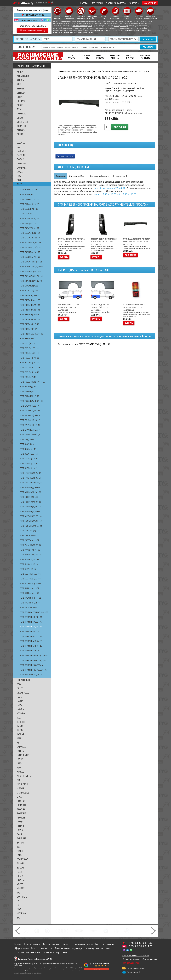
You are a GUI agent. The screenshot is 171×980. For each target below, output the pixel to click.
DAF (19, 147)
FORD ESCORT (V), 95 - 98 (30, 257)
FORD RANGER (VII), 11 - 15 (31, 555)
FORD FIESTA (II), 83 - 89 (30, 295)
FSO (19, 684)
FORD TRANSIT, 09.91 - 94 (104, 240)
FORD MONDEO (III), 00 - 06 (31, 497)
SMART (20, 855)
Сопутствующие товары (82, 944)
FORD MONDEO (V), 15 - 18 (30, 507)
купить (64, 257)
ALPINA (20, 80)
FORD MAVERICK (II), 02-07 (31, 478)
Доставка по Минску (79, 176)
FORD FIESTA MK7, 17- (29, 338)
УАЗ (19, 918)
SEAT (19, 847)
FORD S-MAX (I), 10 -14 (29, 564)
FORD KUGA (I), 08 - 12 (29, 454)
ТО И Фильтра (71, 57)
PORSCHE (21, 813)
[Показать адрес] (52, 3)
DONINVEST (22, 168)
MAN (19, 768)
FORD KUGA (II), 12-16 (29, 459)
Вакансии (110, 944)
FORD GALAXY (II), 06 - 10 (30, 415)
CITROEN (21, 130)
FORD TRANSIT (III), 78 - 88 (31, 617)
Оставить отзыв (65, 156)
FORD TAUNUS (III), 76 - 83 (31, 598)
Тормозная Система (85, 57)
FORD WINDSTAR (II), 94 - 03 (31, 675)
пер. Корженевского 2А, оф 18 (110, 188)
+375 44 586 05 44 (35, 15)
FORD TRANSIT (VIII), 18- (30, 651)
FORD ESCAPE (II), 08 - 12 (30, 233)
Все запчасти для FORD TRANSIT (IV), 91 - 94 (84, 344)
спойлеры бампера (121, 26)
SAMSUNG (22, 838)
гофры (125, 30)
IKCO (19, 718)
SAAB (19, 834)
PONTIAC (21, 809)
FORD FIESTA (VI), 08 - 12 (30, 319)
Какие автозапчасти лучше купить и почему (74, 948)
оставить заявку (34, 30)
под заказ (120, 127)
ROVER (20, 830)
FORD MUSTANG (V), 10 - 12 (31, 521)
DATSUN (21, 155)
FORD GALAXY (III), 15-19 (30, 425)
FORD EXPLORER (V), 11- (29, 286)
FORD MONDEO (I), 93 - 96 (30, 487)
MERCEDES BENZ (25, 776)
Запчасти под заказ (51, 944)
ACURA (20, 72)
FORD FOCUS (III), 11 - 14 (30, 367)
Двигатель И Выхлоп (130, 57)
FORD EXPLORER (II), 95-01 (31, 271)
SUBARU (21, 863)
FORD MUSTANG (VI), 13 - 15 (31, 526)
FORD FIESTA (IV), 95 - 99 (30, 305)
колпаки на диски (104, 30)
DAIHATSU (22, 151)
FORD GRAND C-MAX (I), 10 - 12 (32, 435)
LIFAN (20, 763)
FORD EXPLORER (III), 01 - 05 (31, 276)
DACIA (20, 138)
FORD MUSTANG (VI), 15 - (30, 531)
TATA (19, 872)
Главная (18, 944)
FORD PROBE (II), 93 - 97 (30, 540)
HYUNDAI (21, 713)
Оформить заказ (22, 948)
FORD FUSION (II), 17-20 (29, 396)
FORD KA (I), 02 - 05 (28, 439)
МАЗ (19, 909)
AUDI (19, 84)
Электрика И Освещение (145, 57)
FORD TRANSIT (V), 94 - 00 (31, 631)
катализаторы (134, 30)
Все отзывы (96, 969)
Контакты (134, 3)
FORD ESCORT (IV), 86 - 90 (30, 247)
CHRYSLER (22, 126)
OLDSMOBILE (23, 793)
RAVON (20, 822)
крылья (89, 26)
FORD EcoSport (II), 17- (30, 219)
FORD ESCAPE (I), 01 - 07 (30, 228)
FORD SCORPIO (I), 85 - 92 (30, 574)
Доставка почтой (124, 176)
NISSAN (20, 788)
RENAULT (21, 826)
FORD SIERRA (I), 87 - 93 (29, 593)
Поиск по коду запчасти (42, 948)
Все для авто (48, 952)
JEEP (19, 738)
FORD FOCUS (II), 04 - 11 (30, 358)
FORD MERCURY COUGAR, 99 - (32, 483)
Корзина (150, 3)
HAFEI (20, 697)
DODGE (20, 159)
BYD (19, 109)
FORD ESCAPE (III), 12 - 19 (30, 238)
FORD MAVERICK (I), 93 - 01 (31, 473)
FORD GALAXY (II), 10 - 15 (30, 420)
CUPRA (20, 134)
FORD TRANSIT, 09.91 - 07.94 (71, 240)
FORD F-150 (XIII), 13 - (29, 290)
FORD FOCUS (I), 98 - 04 (29, 353)
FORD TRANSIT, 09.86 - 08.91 (134, 306)
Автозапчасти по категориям (27, 952)
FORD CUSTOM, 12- (28, 214)
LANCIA (20, 751)
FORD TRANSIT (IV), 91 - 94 (31, 627)
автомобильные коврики (87, 30)
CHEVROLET (23, 122)
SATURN (21, 843)
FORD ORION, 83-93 (28, 535)
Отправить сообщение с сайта (136, 956)
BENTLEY (21, 93)
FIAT (19, 180)
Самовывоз (61, 176)
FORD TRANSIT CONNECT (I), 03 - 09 (34, 655)
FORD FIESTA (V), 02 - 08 (30, 314)
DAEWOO (21, 143)
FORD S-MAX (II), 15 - (28, 569)
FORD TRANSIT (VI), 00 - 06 (31, 636)
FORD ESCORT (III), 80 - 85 (30, 242)
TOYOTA (21, 880)
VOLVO (20, 884)
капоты (83, 26)
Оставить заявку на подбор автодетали (140, 959)
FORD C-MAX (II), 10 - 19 (30, 204)
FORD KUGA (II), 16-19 (29, 468)
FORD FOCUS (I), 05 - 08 (29, 348)
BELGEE (20, 88)
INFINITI (21, 722)
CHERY (20, 118)
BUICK (20, 105)
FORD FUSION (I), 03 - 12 (30, 387)
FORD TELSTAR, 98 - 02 (29, 607)
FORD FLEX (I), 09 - (27, 343)
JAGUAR (20, 734)
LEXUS (20, 759)
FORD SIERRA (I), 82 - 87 (30, 588)
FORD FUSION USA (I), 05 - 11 (31, 401)
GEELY (20, 688)
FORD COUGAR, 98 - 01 (29, 209)
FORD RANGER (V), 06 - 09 (30, 550)
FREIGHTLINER (24, 680)
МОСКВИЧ (22, 913)
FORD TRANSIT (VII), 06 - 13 (31, 641)
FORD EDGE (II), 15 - (28, 223)
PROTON (21, 818)
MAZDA (20, 772)
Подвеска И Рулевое (100, 57)
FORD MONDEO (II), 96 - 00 (30, 492)
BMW (19, 97)
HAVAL (20, 705)
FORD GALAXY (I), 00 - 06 (30, 406)
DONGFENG (22, 163)
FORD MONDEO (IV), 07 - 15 (31, 502)
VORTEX (21, 888)
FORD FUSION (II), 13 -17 (30, 391)
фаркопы (57, 33)
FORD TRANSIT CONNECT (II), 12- (33, 665)
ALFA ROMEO (23, 76)
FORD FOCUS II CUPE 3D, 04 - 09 (33, 382)
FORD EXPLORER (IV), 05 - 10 (31, 281)
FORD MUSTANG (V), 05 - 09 (31, 516)
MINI (19, 780)
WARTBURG (22, 897)
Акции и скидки (103, 948)
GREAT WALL (23, 693)
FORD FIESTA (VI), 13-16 (29, 324)
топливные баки (145, 30)
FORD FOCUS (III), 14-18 (29, 372)
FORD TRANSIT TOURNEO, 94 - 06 (33, 670)
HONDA (20, 709)
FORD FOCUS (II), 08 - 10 (30, 363)
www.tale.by (38, 973)
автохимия (65, 33)
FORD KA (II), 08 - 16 (28, 449)
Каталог (84, 3)
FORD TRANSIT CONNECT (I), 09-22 (34, 660)
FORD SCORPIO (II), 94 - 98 (31, 583)
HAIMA (20, 701)
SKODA (20, 851)
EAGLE (20, 172)
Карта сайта (62, 952)
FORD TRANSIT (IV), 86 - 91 (31, 622)
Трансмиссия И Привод (115, 57)
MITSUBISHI (22, 784)
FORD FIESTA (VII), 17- (29, 329)
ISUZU (20, 726)
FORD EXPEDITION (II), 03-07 (31, 266)
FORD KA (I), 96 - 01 (28, 444)
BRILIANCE (22, 101)
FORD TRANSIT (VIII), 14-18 (31, 646)
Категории (97, 3)
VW (19, 893)
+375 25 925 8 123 (25, 20)
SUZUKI (20, 868)
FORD (20, 184)
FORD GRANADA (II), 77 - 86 (31, 430)
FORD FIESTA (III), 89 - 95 (30, 300)
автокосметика (75, 33)
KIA (19, 743)
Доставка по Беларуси (102, 176)
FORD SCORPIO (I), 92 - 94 (30, 579)
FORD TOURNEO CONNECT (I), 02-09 (34, 612)
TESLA (20, 876)
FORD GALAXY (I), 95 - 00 (30, 411)
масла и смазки (87, 33)
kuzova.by (23, 3)
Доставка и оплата (116, 3)
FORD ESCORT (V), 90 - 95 (30, 252)
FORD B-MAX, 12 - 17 (28, 195)
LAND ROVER (23, 755)
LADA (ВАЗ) (22, 747)
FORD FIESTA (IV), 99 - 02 (30, 310)
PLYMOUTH (22, 805)
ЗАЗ (19, 905)
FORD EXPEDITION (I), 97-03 (31, 262)
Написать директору (131, 963)
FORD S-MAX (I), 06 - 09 (29, 559)
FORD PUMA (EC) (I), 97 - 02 (31, 545)
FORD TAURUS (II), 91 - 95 (30, 603)
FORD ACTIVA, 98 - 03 (29, 190)
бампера (76, 26)
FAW (19, 176)
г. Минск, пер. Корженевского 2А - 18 (35, 959)
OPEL (19, 797)
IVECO (20, 730)
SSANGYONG (23, 859)
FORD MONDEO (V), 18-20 (30, 511)
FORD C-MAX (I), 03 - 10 (29, 199)
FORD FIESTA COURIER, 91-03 (32, 334)
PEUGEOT (21, 801)
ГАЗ (19, 901)
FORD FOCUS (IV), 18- (28, 377)
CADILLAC (21, 113)
